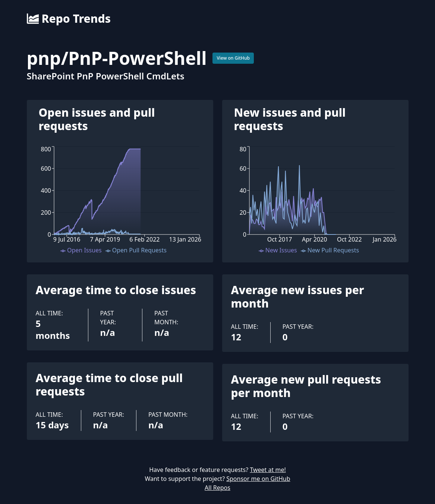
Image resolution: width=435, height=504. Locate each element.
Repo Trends (69, 19)
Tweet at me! (268, 470)
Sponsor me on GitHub (258, 479)
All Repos (217, 488)
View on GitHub (233, 58)
